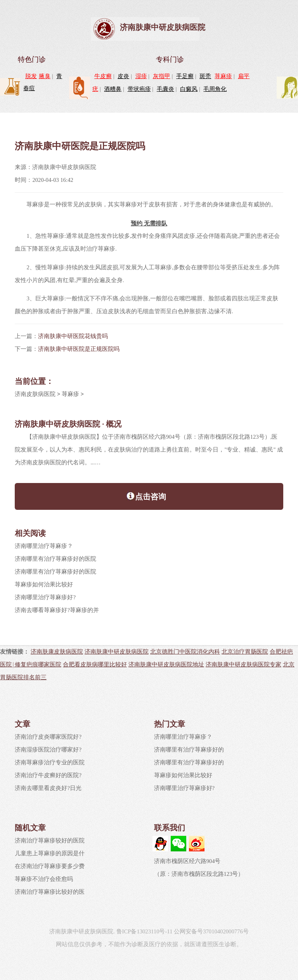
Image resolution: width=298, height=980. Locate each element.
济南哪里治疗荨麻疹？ (44, 546)
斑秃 (205, 76)
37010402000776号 (226, 931)
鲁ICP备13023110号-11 (145, 931)
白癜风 (189, 89)
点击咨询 (146, 496)
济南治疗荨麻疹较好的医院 (50, 840)
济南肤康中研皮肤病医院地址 (166, 664)
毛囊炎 (165, 89)
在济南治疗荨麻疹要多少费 (50, 866)
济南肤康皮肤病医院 (57, 651)
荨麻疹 (223, 76)
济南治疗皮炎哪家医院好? (48, 737)
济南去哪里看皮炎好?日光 (48, 788)
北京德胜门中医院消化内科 (185, 651)
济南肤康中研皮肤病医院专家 (243, 664)
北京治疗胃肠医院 (245, 651)
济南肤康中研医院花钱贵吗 (73, 336)
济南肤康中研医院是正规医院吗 (79, 349)
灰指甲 (162, 76)
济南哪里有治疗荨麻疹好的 (189, 750)
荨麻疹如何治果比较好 (44, 584)
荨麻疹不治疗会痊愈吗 (44, 879)
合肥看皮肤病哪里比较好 (95, 664)
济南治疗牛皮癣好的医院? (48, 775)
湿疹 (141, 76)
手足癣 (185, 76)
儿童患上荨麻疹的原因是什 (50, 853)
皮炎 (123, 76)
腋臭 (45, 76)
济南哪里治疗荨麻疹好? (45, 597)
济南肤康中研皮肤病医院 (163, 27)
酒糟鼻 (113, 89)
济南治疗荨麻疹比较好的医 (50, 892)
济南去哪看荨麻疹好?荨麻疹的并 (57, 610)
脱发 (31, 76)
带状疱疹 (139, 89)
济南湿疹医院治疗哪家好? (48, 750)
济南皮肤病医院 (35, 394)
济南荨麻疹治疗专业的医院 (50, 762)
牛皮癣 (103, 76)
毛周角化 (215, 89)
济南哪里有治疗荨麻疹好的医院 (55, 559)
